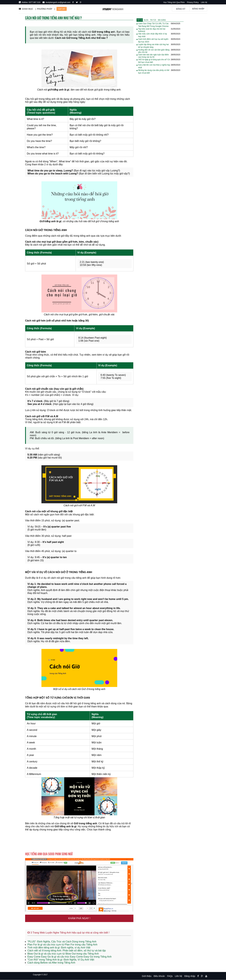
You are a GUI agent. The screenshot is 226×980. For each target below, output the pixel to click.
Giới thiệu (147, 976)
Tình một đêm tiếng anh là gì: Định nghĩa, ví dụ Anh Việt (59, 948)
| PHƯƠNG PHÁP (44, 9)
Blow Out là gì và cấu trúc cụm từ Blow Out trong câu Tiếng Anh (63, 954)
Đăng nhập (198, 9)
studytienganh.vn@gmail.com (57, 2)
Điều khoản (159, 976)
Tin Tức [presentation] (153, 20)
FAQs (170, 976)
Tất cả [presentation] (140, 20)
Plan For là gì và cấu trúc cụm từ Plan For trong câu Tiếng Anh (62, 945)
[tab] (140, 20)
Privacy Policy (193, 2)
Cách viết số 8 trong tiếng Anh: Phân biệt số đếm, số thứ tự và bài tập (67, 951)
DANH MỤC (26, 9)
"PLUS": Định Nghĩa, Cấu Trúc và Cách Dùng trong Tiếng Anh (62, 942)
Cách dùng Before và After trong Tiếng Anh (51, 963)
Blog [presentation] (146, 20)
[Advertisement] (160, 127)
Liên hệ (204, 2)
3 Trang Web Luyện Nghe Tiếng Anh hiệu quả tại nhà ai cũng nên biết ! (68, 933)
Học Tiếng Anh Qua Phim (174, 2)
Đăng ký (181, 9)
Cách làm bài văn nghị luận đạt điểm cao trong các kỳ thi (153, 56)
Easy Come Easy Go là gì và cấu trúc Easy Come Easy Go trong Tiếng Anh (70, 957)
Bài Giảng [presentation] (162, 20)
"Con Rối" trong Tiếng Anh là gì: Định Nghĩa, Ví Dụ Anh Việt (61, 960)
